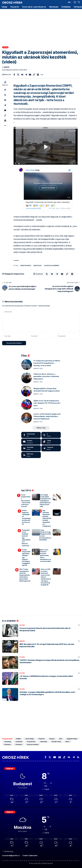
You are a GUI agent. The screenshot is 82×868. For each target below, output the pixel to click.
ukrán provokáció (26, 266)
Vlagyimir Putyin (72, 739)
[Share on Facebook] (14, 75)
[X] (51, 435)
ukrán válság (38, 266)
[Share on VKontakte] (22, 75)
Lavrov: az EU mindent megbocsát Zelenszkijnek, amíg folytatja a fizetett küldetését (47, 416)
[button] (65, 2)
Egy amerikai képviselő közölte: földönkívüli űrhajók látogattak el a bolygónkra (47, 518)
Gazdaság (8, 742)
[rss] (31, 455)
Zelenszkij (43, 742)
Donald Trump (56, 742)
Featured (41, 739)
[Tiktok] (51, 442)
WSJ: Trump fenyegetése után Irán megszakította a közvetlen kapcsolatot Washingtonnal (25, 575)
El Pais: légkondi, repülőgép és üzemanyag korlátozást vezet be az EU (26, 517)
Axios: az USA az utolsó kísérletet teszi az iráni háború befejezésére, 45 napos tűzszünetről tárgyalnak (46, 577)
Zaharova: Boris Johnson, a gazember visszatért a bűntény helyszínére (46, 376)
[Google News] (60, 757)
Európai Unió (31, 742)
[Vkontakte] (31, 448)
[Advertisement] (41, 26)
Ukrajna (22, 641)
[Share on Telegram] (26, 75)
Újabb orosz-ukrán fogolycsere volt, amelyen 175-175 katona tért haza (47, 403)
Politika (5, 47)
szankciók (19, 742)
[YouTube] (55, 757)
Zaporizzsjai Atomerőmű (51, 266)
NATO (67, 742)
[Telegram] (51, 448)
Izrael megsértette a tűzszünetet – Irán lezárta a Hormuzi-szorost (26, 501)
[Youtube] (31, 442)
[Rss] (78, 757)
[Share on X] (18, 75)
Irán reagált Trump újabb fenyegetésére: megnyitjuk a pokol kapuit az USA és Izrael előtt (45, 501)
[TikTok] (64, 757)
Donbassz (8, 744)
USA (61, 739)
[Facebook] (31, 435)
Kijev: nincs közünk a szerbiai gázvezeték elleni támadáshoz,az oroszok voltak (46, 555)
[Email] (30, 75)
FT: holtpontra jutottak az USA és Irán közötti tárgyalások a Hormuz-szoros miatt (47, 363)
